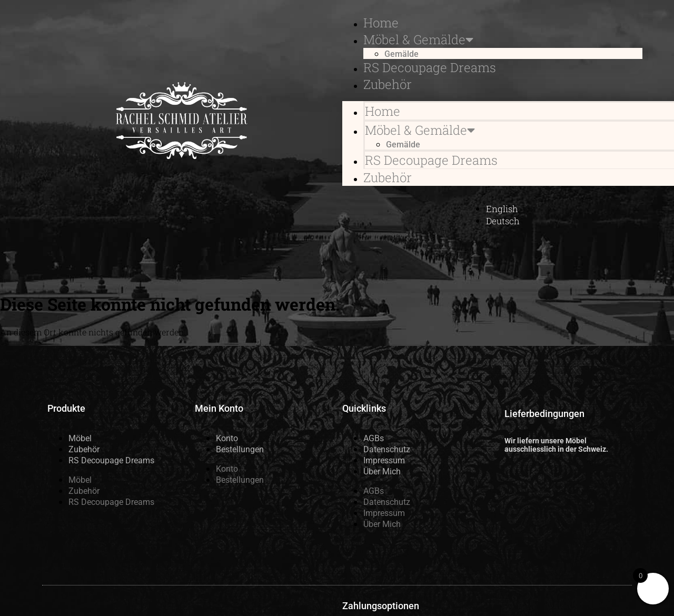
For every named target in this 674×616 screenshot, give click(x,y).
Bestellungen (240, 449)
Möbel (80, 438)
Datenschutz (387, 449)
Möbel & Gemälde (418, 39)
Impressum (384, 460)
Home (381, 23)
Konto (227, 438)
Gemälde (402, 54)
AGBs (374, 438)
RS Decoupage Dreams (430, 67)
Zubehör (388, 84)
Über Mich (382, 471)
